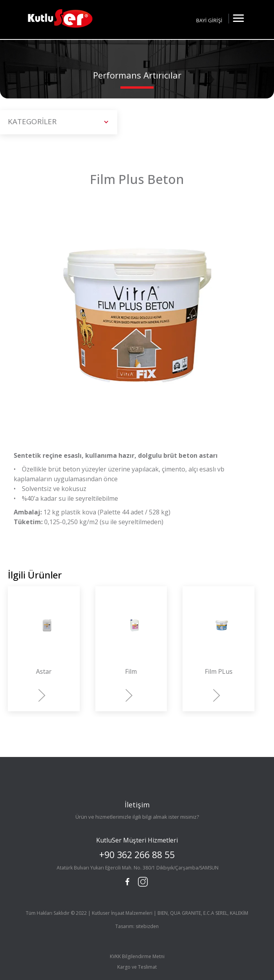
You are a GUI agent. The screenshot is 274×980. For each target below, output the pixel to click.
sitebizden (147, 926)
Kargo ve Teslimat (137, 967)
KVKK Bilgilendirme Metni (137, 956)
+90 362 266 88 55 (137, 855)
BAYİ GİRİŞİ (209, 20)
